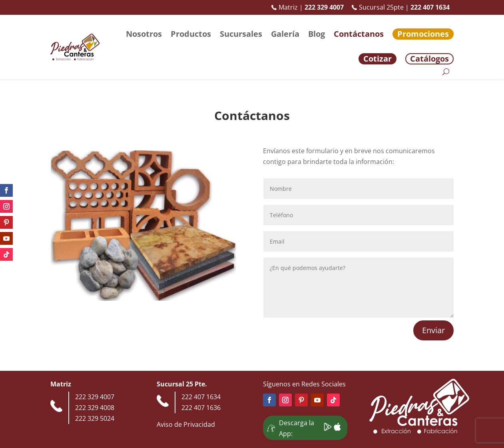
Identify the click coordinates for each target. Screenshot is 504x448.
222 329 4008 (95, 408)
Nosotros (144, 34)
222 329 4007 (95, 397)
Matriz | (308, 7)
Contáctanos (359, 34)
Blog (317, 34)
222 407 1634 (201, 397)
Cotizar (378, 59)
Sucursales (241, 34)
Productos (191, 34)
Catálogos (429, 59)
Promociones (423, 34)
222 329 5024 (95, 418)
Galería (285, 34)
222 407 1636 (201, 408)
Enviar (433, 330)
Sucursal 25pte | (401, 7)
